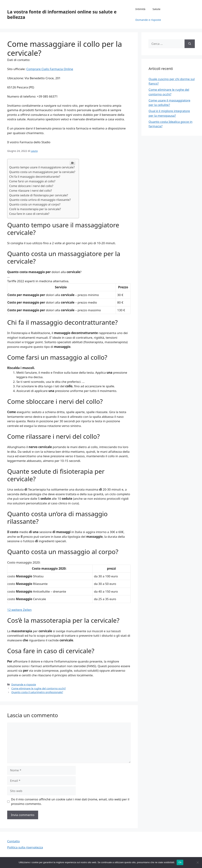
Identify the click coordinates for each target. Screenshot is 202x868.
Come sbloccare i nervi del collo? (31, 186)
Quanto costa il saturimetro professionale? (37, 692)
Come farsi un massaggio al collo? (32, 181)
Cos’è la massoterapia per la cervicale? (35, 209)
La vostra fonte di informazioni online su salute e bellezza (62, 14)
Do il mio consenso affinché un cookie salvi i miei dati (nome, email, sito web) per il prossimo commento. (70, 802)
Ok (180, 862)
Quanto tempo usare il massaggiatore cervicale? (42, 167)
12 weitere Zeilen (19, 610)
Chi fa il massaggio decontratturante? (35, 177)
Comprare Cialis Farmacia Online (50, 69)
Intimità (140, 9)
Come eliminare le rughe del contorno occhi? (39, 688)
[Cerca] (190, 44)
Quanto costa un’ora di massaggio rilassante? (40, 200)
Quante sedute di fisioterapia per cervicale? (39, 195)
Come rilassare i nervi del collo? (30, 191)
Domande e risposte (148, 20)
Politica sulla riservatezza (25, 847)
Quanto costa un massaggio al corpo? (35, 204)
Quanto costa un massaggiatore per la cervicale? (42, 172)
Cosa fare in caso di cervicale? (29, 214)
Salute (156, 9)
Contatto (13, 841)
